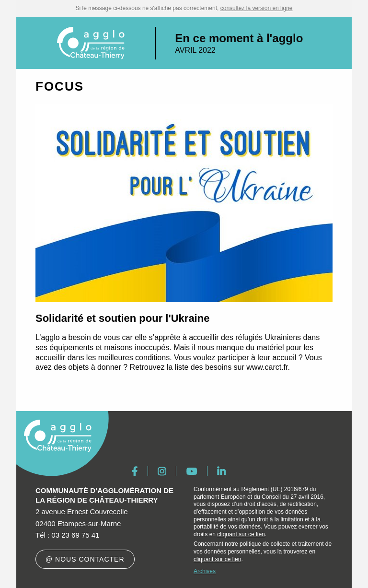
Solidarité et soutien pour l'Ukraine (122, 318)
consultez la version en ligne (257, 8)
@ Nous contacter (85, 559)
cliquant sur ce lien (241, 534)
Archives (205, 571)
